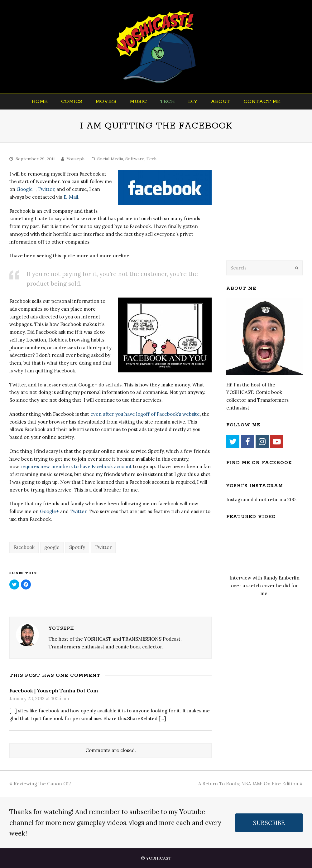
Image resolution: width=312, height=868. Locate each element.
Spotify (77, 547)
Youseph (76, 159)
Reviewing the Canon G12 (40, 784)
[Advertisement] (269, 210)
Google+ (26, 189)
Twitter (46, 189)
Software (135, 159)
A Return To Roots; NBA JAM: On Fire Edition (250, 784)
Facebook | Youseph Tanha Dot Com (54, 691)
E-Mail (71, 197)
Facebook (24, 547)
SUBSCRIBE (269, 823)
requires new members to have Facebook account (76, 466)
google (52, 547)
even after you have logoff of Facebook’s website (145, 414)
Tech (151, 159)
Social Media (110, 159)
